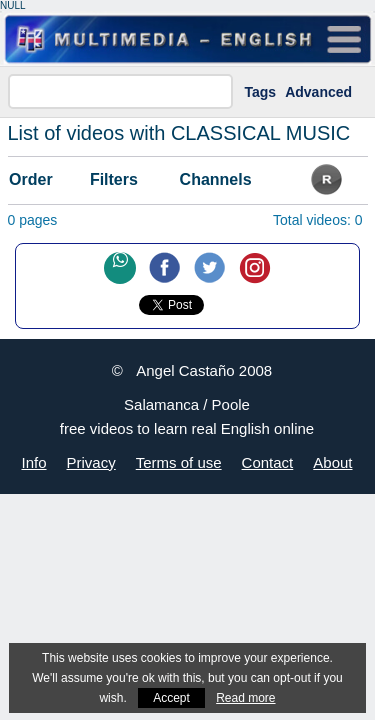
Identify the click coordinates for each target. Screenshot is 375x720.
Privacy (91, 462)
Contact (268, 462)
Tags (261, 92)
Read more (245, 698)
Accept (171, 698)
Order (31, 179)
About (332, 462)
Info (34, 462)
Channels (216, 179)
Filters (114, 179)
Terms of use (179, 462)
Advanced (318, 92)
